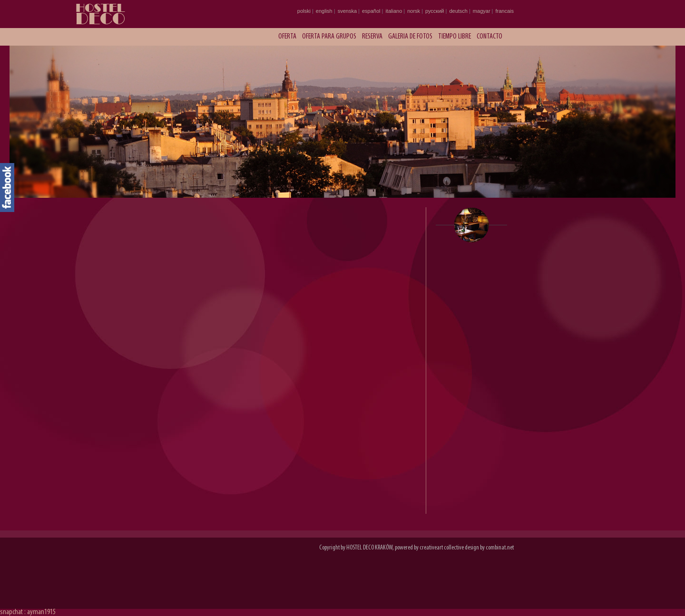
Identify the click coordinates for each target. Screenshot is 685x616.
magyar (482, 11)
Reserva (372, 37)
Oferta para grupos (329, 37)
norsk (414, 11)
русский (435, 11)
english (324, 11)
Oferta (287, 37)
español (371, 11)
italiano (394, 11)
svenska (347, 11)
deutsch (458, 11)
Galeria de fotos (410, 37)
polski (304, 11)
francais (504, 11)
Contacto (489, 37)
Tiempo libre (455, 37)
